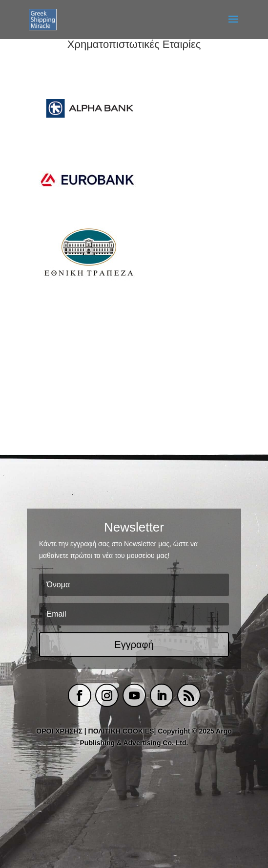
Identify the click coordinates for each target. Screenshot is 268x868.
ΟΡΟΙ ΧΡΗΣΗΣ (59, 731)
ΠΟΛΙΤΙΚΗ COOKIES (121, 731)
